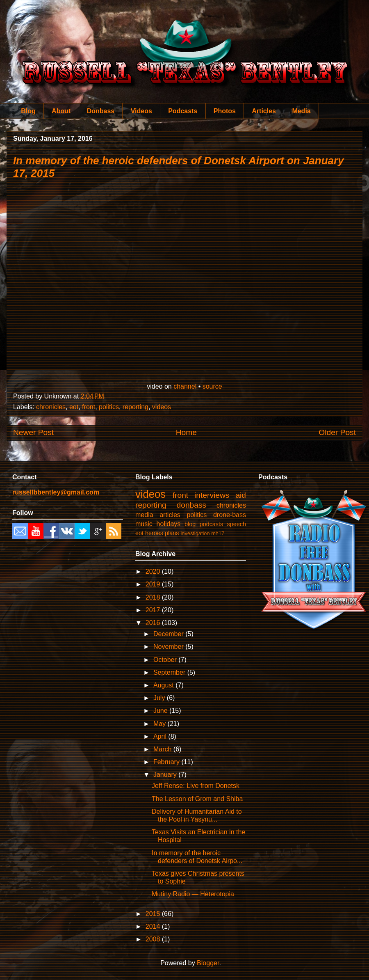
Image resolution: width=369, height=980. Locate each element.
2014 (154, 926)
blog (190, 524)
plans (172, 533)
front (89, 407)
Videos (141, 111)
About (61, 111)
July (160, 698)
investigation (195, 533)
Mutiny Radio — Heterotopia (193, 894)
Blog (28, 111)
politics (109, 407)
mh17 (218, 533)
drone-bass (230, 515)
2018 (154, 597)
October (166, 660)
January (166, 775)
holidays (169, 524)
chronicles (51, 407)
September (170, 672)
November (169, 647)
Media (301, 111)
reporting (136, 407)
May (161, 724)
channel (185, 386)
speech (237, 524)
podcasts (212, 524)
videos (162, 407)
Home (186, 432)
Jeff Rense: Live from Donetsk (196, 786)
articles (170, 515)
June (161, 711)
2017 (154, 610)
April (161, 736)
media (144, 515)
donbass (192, 505)
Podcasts (183, 111)
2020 (154, 571)
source (212, 386)
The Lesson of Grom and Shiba (197, 799)
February (167, 762)
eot (74, 407)
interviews (212, 495)
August (164, 685)
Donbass (101, 111)
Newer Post (33, 432)
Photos (225, 111)
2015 (154, 914)
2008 (154, 939)
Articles (264, 111)
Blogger (208, 963)
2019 (154, 584)
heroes (154, 533)
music (144, 524)
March (163, 749)
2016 (154, 623)
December (169, 634)
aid (241, 495)
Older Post (337, 432)
